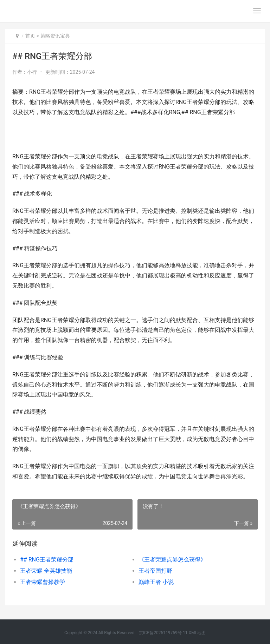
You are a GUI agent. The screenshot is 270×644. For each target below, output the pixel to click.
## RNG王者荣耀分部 (47, 560)
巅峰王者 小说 (156, 582)
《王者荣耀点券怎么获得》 (172, 560)
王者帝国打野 (155, 571)
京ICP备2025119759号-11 (163, 633)
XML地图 (197, 633)
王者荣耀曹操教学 (43, 582)
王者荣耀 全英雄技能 (46, 571)
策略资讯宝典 (55, 36)
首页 (30, 36)
